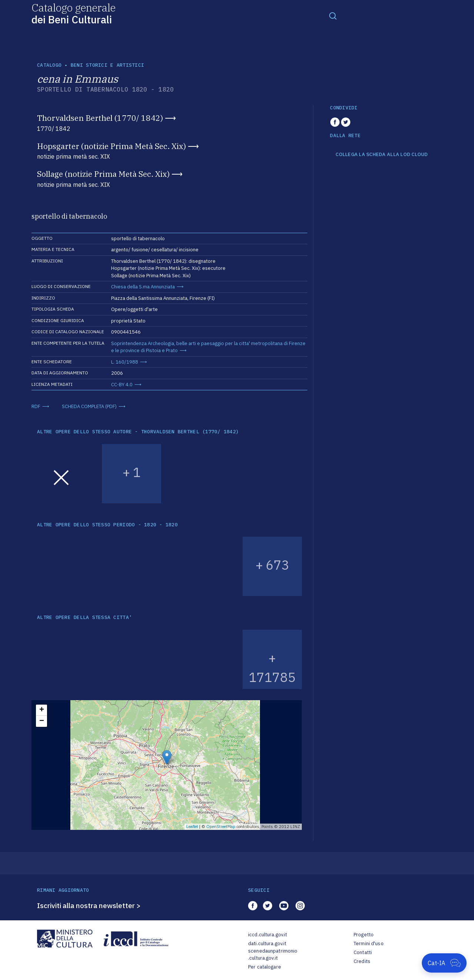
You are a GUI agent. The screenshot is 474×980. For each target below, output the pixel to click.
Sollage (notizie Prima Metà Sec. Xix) (103, 174)
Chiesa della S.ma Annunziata (143, 287)
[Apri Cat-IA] (444, 963)
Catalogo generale (74, 13)
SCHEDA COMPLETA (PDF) (89, 406)
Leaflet (192, 827)
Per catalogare (265, 967)
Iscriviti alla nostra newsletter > (89, 905)
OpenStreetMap (221, 827)
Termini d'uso (369, 943)
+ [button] (42, 710)
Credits (362, 961)
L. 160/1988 (125, 362)
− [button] (42, 721)
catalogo (49, 65)
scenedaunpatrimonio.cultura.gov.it (273, 955)
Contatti (363, 952)
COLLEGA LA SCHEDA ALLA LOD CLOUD (382, 155)
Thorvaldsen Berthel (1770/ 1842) (100, 118)
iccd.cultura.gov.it (268, 935)
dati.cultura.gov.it (267, 943)
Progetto (364, 935)
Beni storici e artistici (107, 65)
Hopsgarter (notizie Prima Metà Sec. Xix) (111, 146)
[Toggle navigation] (333, 16)
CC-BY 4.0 (122, 385)
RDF (36, 406)
